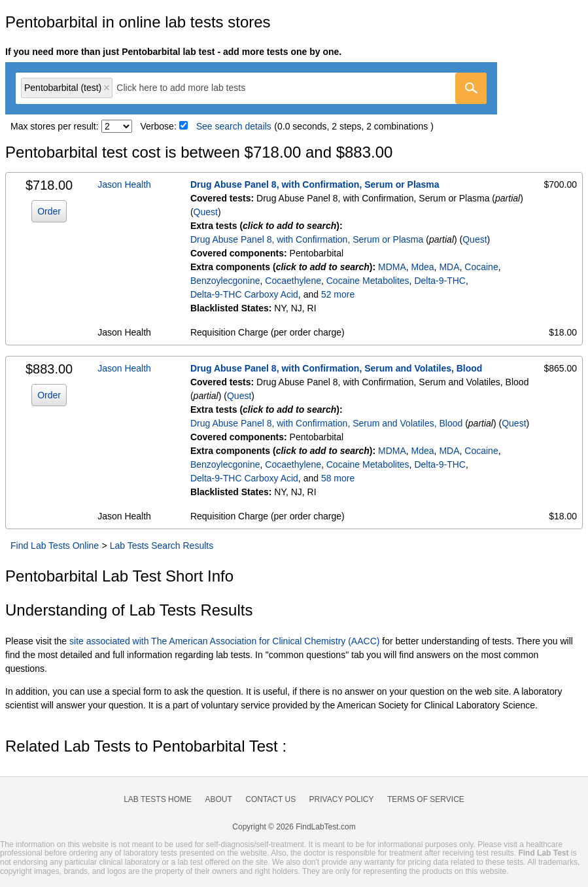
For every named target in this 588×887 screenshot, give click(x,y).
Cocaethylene (293, 281)
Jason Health (124, 184)
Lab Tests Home (158, 799)
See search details (234, 126)
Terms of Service (426, 799)
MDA (449, 267)
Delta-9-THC (440, 281)
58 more (338, 478)
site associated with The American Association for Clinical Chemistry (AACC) (224, 641)
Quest (206, 212)
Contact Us (270, 799)
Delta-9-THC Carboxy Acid (244, 294)
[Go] (471, 88)
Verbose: (159, 126)
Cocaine (481, 267)
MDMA (392, 267)
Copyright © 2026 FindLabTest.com (294, 827)
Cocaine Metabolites (368, 281)
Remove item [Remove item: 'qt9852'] (107, 88)
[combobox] (251, 88)
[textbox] (190, 88)
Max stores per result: (55, 126)
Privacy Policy (342, 799)
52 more (338, 294)
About (218, 799)
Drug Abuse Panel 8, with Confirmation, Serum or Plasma (315, 184)
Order (49, 211)
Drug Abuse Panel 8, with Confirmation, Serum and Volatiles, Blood (337, 368)
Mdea (423, 267)
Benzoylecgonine (225, 281)
